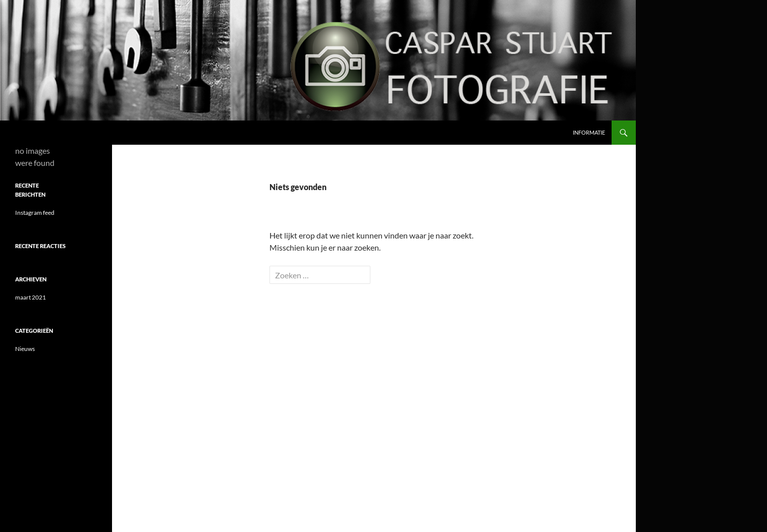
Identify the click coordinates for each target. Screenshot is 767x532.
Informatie (589, 132)
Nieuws (25, 349)
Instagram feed (35, 213)
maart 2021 (31, 297)
